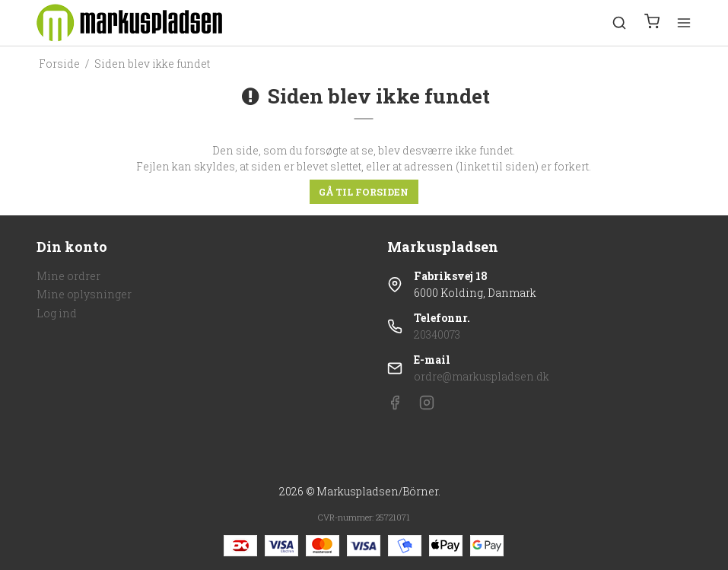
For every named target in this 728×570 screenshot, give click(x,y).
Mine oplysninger (84, 294)
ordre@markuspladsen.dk (482, 376)
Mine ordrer (68, 276)
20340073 (437, 334)
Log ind (57, 313)
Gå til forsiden (364, 192)
